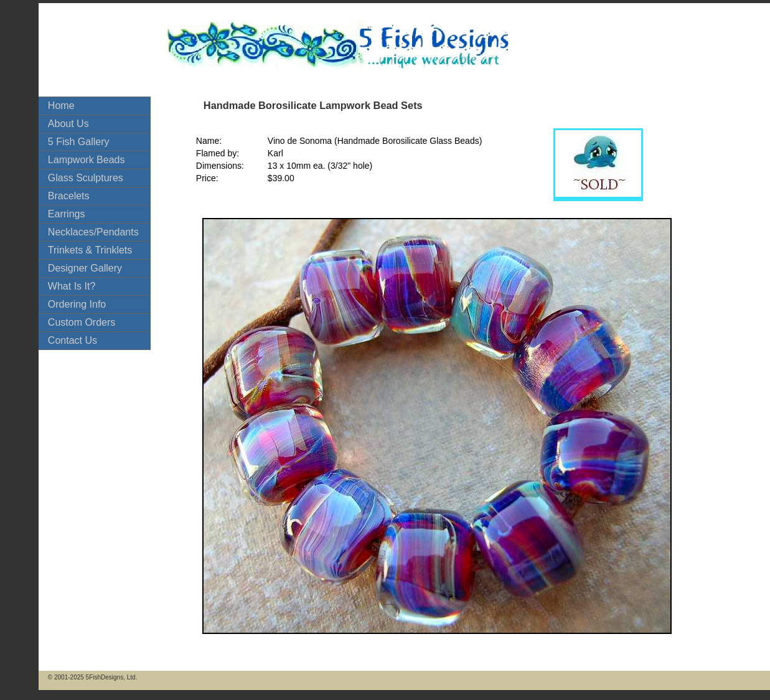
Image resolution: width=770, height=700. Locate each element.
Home (61, 106)
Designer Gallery (85, 268)
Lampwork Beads (87, 160)
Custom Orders (82, 322)
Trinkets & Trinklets (90, 250)
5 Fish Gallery (79, 142)
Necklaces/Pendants (93, 232)
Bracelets (69, 196)
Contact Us (73, 340)
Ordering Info (77, 304)
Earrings (67, 214)
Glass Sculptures (86, 178)
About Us (68, 124)
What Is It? (72, 286)
